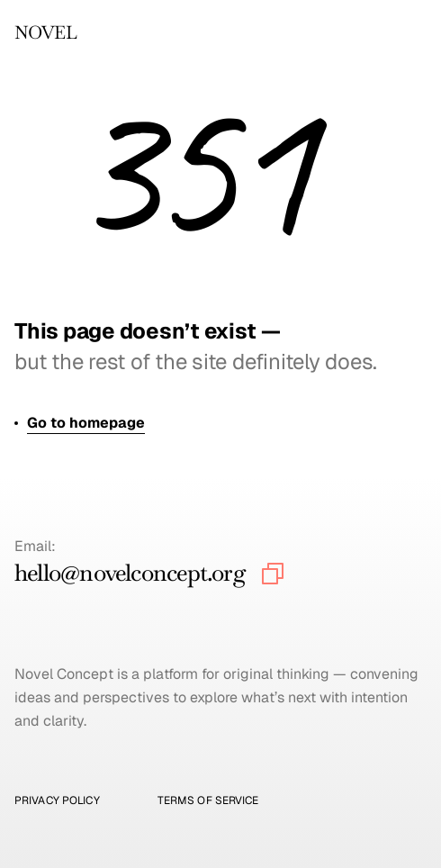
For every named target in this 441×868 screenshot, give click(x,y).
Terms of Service (208, 800)
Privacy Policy (57, 800)
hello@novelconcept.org (130, 573)
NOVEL (45, 32)
